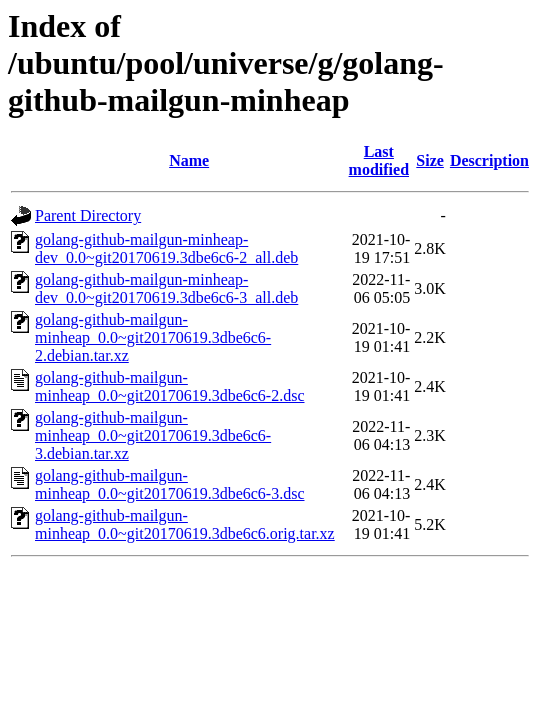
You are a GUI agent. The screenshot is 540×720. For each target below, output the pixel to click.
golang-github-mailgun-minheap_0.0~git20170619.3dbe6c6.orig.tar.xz (185, 524)
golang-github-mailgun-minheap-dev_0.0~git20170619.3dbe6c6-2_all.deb (166, 248)
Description (489, 160)
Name (189, 160)
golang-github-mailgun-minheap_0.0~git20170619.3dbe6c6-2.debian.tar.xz (153, 337)
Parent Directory (88, 215)
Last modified (379, 160)
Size (430, 160)
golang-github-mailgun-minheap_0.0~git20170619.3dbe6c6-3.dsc (170, 484)
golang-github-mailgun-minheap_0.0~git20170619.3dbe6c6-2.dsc (170, 386)
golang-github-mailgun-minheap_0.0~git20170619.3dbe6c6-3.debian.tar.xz (153, 435)
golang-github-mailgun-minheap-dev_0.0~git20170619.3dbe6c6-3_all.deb (166, 288)
